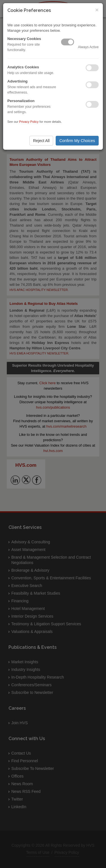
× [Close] (97, 10)
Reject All (41, 141)
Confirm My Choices (77, 141)
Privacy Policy (29, 122)
